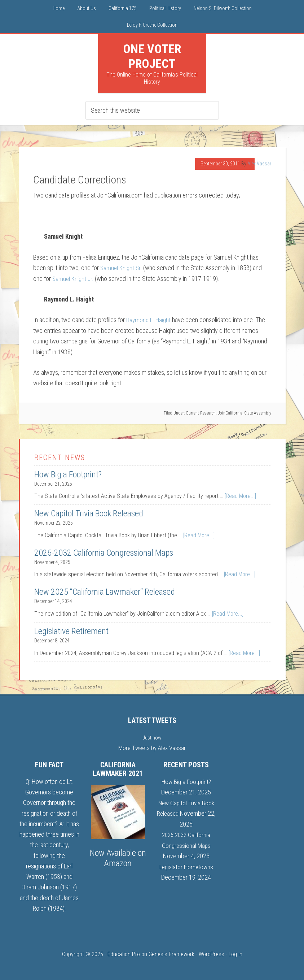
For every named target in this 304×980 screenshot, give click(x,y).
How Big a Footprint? (68, 474)
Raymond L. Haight (149, 320)
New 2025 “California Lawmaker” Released (105, 591)
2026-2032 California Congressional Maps (104, 552)
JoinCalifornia (230, 413)
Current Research (201, 413)
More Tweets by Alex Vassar (152, 747)
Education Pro (124, 953)
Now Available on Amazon (118, 857)
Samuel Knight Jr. (74, 278)
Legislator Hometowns (186, 865)
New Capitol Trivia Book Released (89, 513)
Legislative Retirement (71, 631)
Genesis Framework (171, 953)
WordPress (212, 953)
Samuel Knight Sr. (122, 268)
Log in (235, 953)
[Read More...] (240, 496)
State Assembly (258, 413)
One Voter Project (152, 56)
